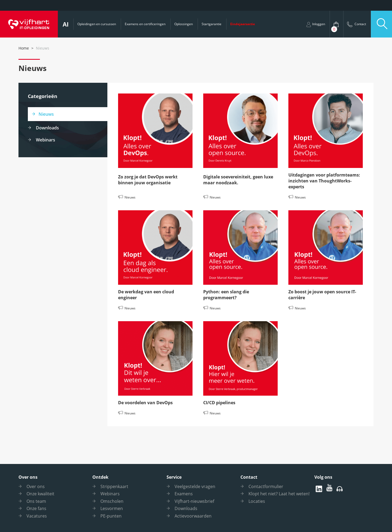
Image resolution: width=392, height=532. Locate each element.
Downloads (47, 128)
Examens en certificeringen (145, 24)
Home (24, 48)
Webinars (46, 140)
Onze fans (36, 508)
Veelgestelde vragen (195, 486)
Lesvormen (112, 508)
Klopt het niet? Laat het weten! (279, 494)
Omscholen (112, 501)
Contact (249, 477)
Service (174, 477)
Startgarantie (212, 24)
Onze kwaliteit (40, 494)
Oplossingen (184, 24)
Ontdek (100, 477)
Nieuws (46, 114)
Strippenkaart (114, 486)
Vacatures (37, 516)
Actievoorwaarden (193, 516)
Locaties (257, 501)
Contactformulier (266, 486)
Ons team (36, 501)
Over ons (28, 477)
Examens (184, 494)
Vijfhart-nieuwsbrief (194, 501)
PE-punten (111, 516)
